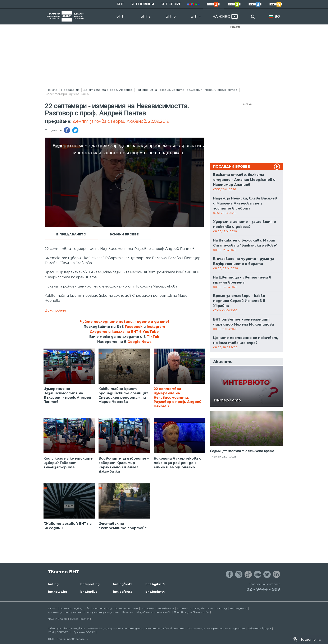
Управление (166, 608)
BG (277, 16)
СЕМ (51, 632)
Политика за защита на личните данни (116, 628)
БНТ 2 (146, 16)
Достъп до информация (65, 612)
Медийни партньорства (154, 612)
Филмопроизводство (75, 608)
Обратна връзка (259, 628)
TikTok (153, 337)
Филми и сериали (126, 608)
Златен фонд (102, 608)
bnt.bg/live (89, 592)
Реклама (235, 27)
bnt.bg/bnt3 (155, 584)
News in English (57, 619)
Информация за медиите (102, 612)
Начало (52, 90)
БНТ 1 (121, 16)
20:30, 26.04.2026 (225, 457)
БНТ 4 (196, 16)
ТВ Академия (238, 608)
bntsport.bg (90, 584)
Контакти (185, 608)
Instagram (156, 327)
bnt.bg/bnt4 (155, 592)
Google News (139, 342)
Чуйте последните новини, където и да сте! (124, 322)
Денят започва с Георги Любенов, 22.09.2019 (121, 121)
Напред (222, 608)
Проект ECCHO (84, 632)
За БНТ (52, 608)
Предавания (70, 90)
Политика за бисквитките (165, 628)
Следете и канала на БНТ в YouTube (124, 332)
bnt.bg (53, 584)
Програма (148, 608)
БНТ (120, 4)
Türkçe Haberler (79, 619)
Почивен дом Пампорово (192, 612)
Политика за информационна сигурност (216, 628)
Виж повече (55, 310)
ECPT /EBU (64, 632)
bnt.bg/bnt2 (123, 592)
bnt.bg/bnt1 (122, 584)
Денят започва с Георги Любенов (108, 90)
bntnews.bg (58, 592)
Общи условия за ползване (67, 628)
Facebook (134, 327)
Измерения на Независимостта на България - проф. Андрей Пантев (187, 90)
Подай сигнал (204, 608)
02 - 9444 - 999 (263, 589)
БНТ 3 (171, 16)
